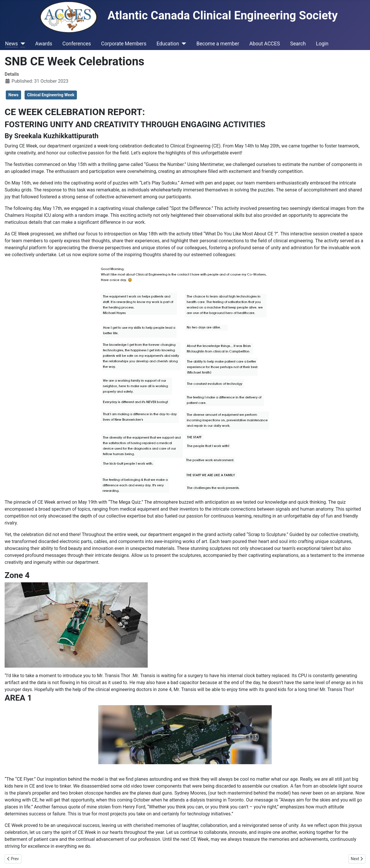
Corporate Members (124, 44)
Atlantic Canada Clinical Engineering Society (189, 15)
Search (298, 44)
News (12, 44)
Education (168, 44)
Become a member (218, 44)
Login (322, 44)
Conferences (77, 44)
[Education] (183, 44)
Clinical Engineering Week (51, 95)
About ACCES (265, 44)
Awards (44, 44)
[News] (22, 44)
